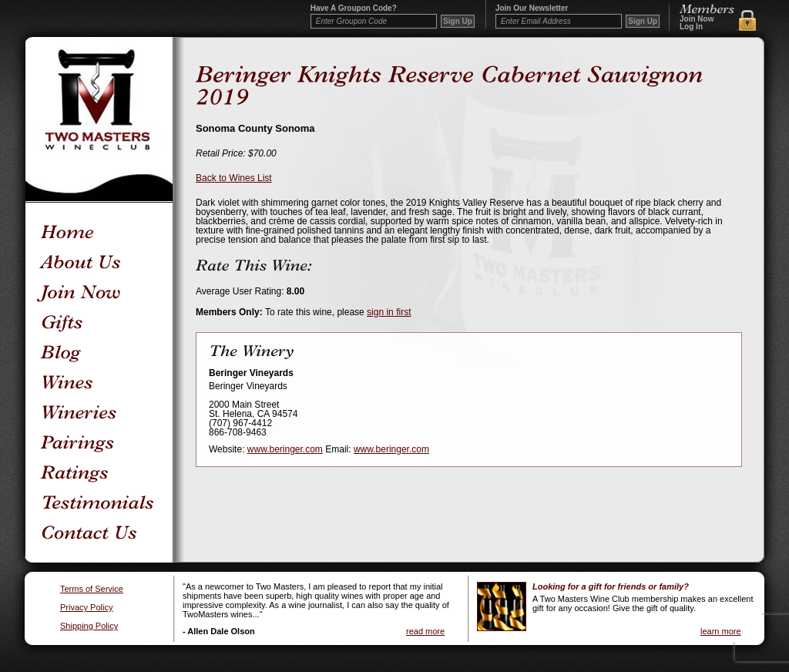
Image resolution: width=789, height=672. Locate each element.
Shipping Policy (89, 626)
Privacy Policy (86, 608)
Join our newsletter (532, 8)
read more (425, 631)
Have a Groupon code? (354, 8)
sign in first (389, 312)
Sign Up (643, 21)
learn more (721, 631)
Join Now (697, 19)
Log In (691, 27)
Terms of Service (92, 589)
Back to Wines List (234, 178)
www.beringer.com (285, 449)
